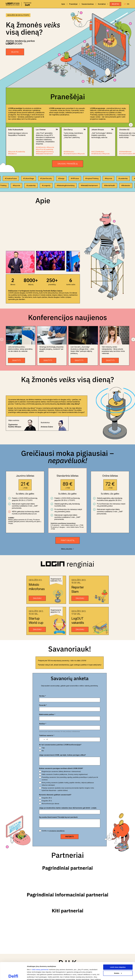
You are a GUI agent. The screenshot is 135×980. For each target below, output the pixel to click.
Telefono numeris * (47, 718)
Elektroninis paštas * (47, 705)
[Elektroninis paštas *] (54, 709)
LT (125, 4)
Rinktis (118, 957)
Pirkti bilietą (68, 540)
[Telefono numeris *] (72, 722)
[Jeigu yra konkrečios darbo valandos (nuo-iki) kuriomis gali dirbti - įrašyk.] (70, 795)
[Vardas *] (54, 700)
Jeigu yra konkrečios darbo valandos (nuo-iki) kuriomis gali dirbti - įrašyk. (68, 791)
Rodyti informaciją (34, 976)
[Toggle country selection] (43, 722)
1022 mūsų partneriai (40, 953)
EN (128, 4)
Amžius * (74, 705)
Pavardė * (75, 696)
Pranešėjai (73, 4)
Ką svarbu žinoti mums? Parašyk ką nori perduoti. (58, 800)
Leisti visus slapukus (118, 951)
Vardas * (43, 696)
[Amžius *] (85, 709)
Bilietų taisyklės (67, 549)
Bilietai (115, 4)
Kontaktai (102, 4)
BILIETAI (15, 52)
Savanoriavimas (88, 4)
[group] (20, 262)
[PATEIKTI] (70, 820)
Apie (63, 4)
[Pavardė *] (85, 700)
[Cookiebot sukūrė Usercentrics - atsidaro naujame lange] (13, 976)
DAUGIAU (37, 598)
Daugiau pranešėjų (68, 164)
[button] (131, 125)
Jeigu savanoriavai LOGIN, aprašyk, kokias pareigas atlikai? (62, 738)
